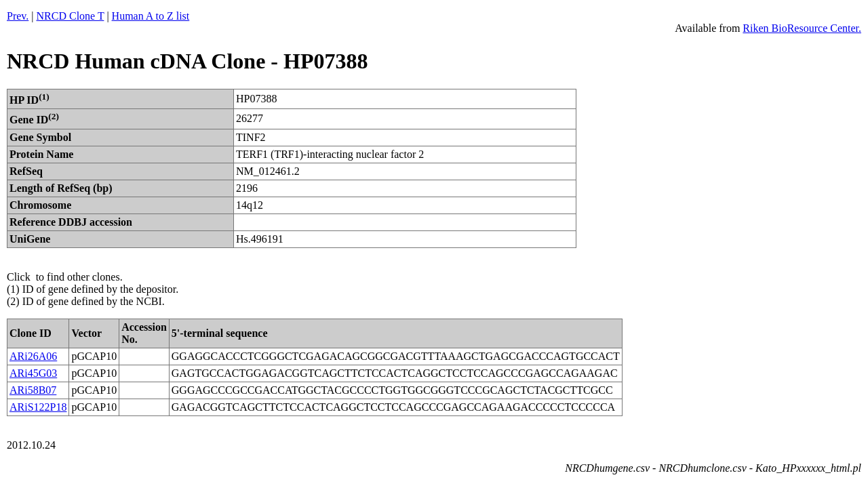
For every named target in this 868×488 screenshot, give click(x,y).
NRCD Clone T (71, 16)
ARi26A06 (33, 356)
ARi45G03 (33, 373)
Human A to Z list (151, 16)
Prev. (18, 16)
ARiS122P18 (38, 407)
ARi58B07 (33, 390)
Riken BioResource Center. (802, 28)
